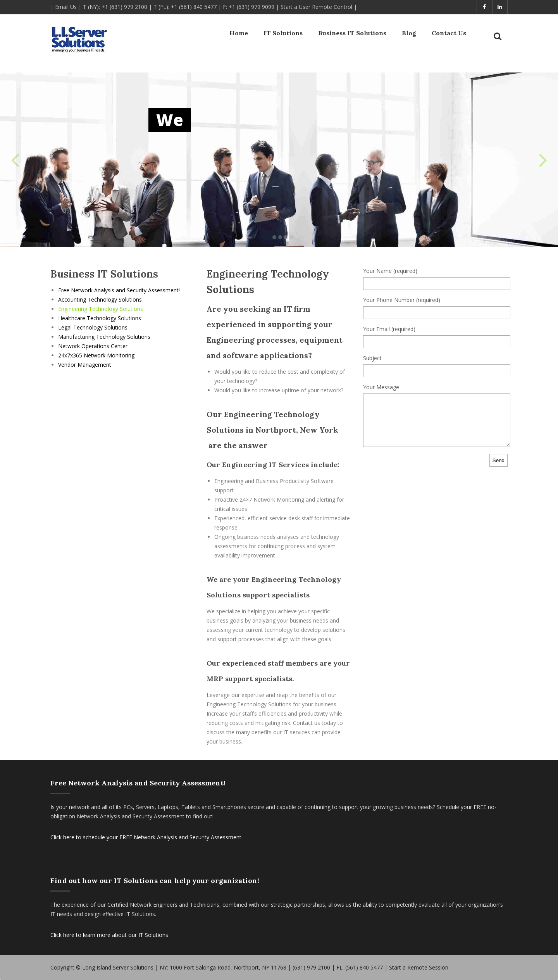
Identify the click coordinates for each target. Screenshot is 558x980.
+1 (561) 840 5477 (194, 7)
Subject (372, 358)
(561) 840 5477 (364, 967)
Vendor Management (85, 365)
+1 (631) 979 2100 (124, 7)
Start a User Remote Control (316, 7)
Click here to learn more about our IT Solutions (109, 935)
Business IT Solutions (352, 35)
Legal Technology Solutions (93, 327)
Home (239, 35)
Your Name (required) (390, 271)
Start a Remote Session (419, 967)
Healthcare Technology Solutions (100, 318)
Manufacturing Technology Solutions (104, 337)
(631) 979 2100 (311, 967)
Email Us (66, 7)
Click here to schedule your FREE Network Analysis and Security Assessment (146, 837)
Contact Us (449, 35)
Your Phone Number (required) (402, 300)
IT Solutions (283, 35)
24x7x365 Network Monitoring (96, 355)
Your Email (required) (389, 329)
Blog (409, 35)
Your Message (381, 387)
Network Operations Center (93, 346)
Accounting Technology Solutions (100, 299)
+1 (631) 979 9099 (251, 7)
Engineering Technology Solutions (101, 309)
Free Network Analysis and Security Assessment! (119, 290)
